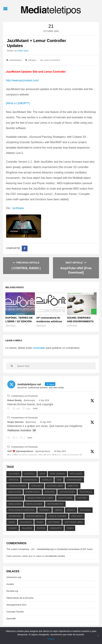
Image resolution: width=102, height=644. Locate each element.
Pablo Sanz (23, 51)
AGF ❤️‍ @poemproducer (20, 451)
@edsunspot (29, 400)
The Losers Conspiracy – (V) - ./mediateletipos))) (30, 549)
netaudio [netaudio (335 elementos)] (85, 510)
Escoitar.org (12, 591)
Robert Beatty (14, 400)
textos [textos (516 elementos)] (41, 528)
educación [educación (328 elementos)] (15, 492)
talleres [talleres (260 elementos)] (27, 528)
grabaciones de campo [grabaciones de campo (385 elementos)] (40, 498)
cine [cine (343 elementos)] (59, 480)
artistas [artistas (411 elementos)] (13, 480)
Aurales (10, 584)
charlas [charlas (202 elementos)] (47, 480)
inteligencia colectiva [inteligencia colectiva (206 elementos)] (21, 510)
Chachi (51, 639)
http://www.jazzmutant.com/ (22, 80)
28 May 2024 (60, 451)
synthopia (18, 208)
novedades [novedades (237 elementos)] (15, 516)
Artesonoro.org (14, 577)
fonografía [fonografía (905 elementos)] (15, 498)
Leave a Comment (52, 60)
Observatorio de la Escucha (20, 598)
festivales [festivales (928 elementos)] (86, 492)
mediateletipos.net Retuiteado (25, 396)
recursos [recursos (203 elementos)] (26, 522)
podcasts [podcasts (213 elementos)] (77, 516)
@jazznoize (31, 422)
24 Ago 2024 (45, 422)
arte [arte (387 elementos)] (42, 474)
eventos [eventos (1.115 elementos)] (50, 492)
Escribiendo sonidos (55, 556)
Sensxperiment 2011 (16, 605)
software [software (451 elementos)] (54, 522)
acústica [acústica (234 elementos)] (29, 474)
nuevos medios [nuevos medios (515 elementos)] (35, 516)
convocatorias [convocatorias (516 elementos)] (17, 486)
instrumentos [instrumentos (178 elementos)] (55, 504)
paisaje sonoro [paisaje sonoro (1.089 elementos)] (57, 516)
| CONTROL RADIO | (26, 268)
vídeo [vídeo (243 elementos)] (70, 528)
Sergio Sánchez (15, 422)
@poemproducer (43, 451)
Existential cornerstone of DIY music (75, 549)
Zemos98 (11, 619)
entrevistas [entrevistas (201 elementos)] (33, 492)
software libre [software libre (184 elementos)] (74, 522)
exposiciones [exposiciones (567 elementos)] (67, 492)
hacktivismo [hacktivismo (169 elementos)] (65, 498)
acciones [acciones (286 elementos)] (14, 474)
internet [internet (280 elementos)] (45, 510)
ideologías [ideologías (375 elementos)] (15, 504)
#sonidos (26, 430)
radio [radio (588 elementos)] (12, 522)
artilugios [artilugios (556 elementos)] (76, 474)
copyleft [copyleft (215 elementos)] (37, 486)
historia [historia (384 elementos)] (82, 498)
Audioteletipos (15, 60)
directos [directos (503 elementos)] (73, 486)
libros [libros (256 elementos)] (58, 510)
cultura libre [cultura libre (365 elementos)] (55, 486)
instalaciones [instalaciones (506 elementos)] (34, 504)
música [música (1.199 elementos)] (71, 510)
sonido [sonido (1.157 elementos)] (13, 528)
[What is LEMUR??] (18, 103)
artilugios (32, 60)
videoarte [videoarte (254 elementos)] (56, 528)
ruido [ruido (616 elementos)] (40, 522)
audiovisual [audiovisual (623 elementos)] (30, 480)
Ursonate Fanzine (15, 612)
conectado (39, 348)
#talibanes (13, 430)
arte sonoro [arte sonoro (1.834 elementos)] (57, 474)
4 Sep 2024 (44, 400)
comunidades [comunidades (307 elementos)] (74, 480)
